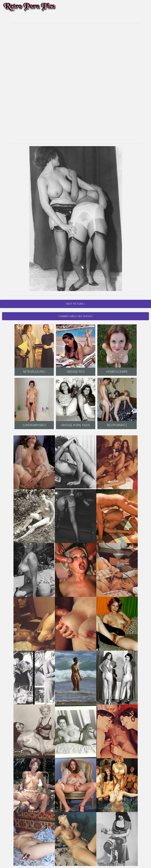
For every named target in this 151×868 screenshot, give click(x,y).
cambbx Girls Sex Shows (75, 316)
